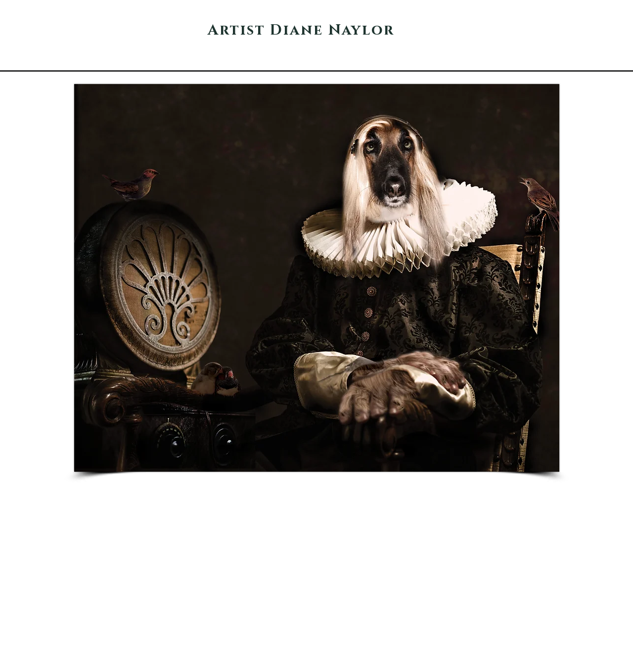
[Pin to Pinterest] (571, 509)
